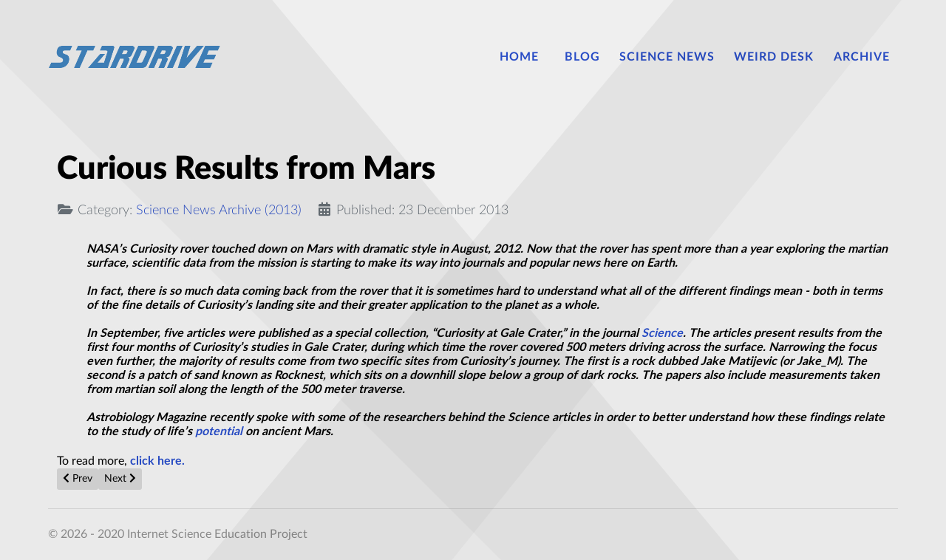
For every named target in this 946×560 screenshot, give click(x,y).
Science (662, 333)
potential (219, 431)
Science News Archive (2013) (219, 210)
